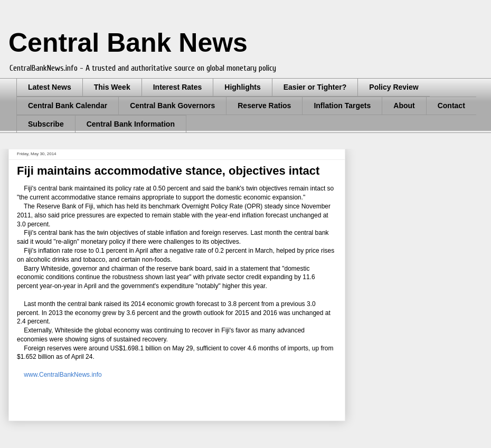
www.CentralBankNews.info (63, 375)
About (404, 106)
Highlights (242, 87)
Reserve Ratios (264, 106)
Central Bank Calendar (68, 106)
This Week (112, 87)
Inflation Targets (342, 106)
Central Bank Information (131, 124)
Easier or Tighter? (315, 87)
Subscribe (46, 124)
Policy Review (394, 87)
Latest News (50, 87)
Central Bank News (128, 43)
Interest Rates (178, 87)
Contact (451, 106)
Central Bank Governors (172, 106)
